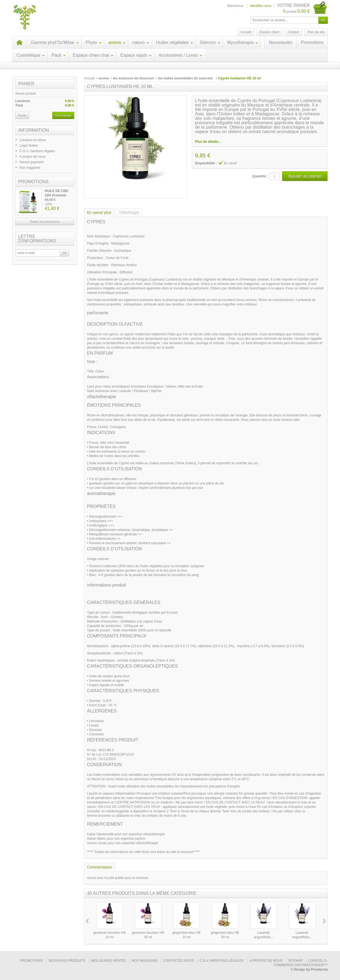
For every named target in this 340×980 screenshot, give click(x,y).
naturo (141, 42)
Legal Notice (29, 146)
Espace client (270, 32)
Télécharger (129, 212)
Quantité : (260, 176)
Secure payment (31, 162)
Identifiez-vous (261, 6)
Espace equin (136, 55)
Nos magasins (30, 168)
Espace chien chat (93, 55)
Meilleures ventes (108, 961)
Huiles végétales (175, 42)
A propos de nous (32, 157)
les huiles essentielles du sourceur (186, 78)
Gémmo (210, 42)
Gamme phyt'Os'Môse (55, 42)
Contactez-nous (178, 961)
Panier (26, 84)
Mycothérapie (243, 42)
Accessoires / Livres (181, 55)
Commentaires (100, 867)
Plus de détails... (208, 142)
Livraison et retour (33, 140)
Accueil (89, 78)
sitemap (295, 961)
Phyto (94, 42)
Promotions (312, 42)
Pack (59, 55)
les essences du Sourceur (133, 78)
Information (34, 130)
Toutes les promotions (45, 222)
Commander (63, 115)
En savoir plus (99, 212)
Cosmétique (31, 55)
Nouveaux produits (67, 961)
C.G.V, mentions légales (37, 151)
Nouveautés (281, 42)
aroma (117, 42)
